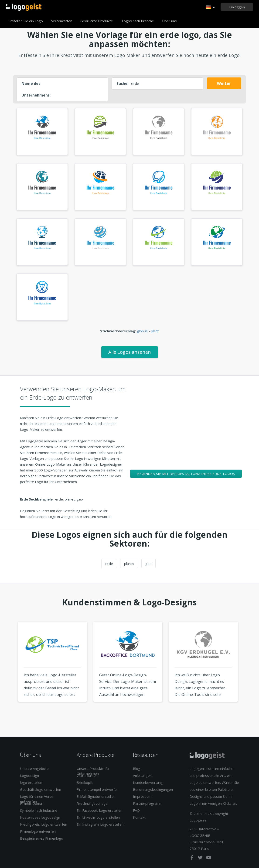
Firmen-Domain (32, 803)
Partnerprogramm (148, 803)
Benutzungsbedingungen (153, 789)
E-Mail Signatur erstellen (96, 796)
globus (142, 331)
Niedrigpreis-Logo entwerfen (44, 824)
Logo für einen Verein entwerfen (37, 799)
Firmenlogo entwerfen (38, 831)
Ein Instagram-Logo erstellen (100, 824)
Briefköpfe (85, 782)
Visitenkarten (62, 21)
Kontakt (139, 817)
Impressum (142, 796)
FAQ (136, 810)
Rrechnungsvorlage (92, 803)
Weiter (224, 83)
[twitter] (201, 858)
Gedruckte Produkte (97, 21)
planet (129, 564)
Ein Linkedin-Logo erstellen (98, 817)
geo (148, 564)
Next (250, 671)
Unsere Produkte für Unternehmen (93, 771)
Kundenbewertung (148, 782)
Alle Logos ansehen (130, 352)
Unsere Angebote (34, 768)
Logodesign (29, 775)
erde (109, 564)
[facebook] (192, 858)
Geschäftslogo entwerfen (41, 789)
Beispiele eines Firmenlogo (42, 838)
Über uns (169, 21)
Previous (9, 671)
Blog (137, 768)
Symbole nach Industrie (39, 810)
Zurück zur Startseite (24, 7)
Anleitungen (142, 775)
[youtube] (209, 858)
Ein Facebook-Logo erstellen (99, 810)
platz (155, 331)
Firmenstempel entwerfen (98, 789)
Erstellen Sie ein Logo (26, 21)
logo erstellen (31, 782)
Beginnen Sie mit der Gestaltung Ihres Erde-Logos (186, 474)
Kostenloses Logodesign (40, 817)
